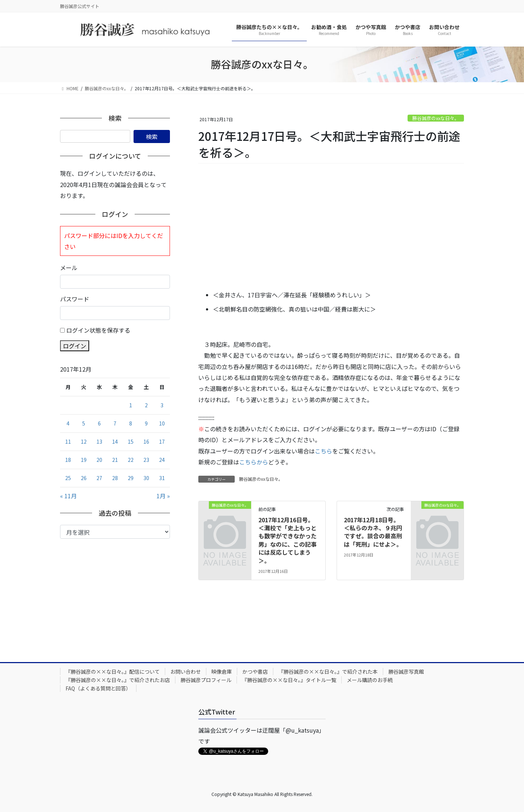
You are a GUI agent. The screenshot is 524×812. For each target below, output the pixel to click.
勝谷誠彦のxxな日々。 (436, 118)
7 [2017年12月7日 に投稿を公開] (115, 423)
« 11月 (68, 496)
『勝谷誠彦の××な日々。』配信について (113, 672)
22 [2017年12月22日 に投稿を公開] (131, 460)
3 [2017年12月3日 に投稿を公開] (162, 405)
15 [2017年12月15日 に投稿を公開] (131, 441)
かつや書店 (255, 672)
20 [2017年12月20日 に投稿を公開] (99, 460)
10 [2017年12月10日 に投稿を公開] (162, 423)
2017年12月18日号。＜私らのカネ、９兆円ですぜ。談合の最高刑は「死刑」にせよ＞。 (373, 532)
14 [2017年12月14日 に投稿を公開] (115, 441)
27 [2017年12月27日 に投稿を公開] (99, 478)
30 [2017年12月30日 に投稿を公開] (146, 478)
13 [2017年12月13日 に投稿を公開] (99, 441)
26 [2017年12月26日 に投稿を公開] (84, 478)
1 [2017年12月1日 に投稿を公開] (131, 405)
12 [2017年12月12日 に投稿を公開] (84, 441)
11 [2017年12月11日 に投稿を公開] (68, 441)
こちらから (254, 462)
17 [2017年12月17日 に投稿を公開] (162, 441)
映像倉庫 (222, 672)
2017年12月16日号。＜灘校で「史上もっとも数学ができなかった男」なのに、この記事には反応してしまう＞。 (287, 540)
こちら (323, 451)
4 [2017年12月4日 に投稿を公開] (68, 423)
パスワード (75, 299)
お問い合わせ (186, 672)
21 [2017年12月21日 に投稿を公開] (115, 460)
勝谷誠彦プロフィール (206, 680)
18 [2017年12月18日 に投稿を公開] (68, 460)
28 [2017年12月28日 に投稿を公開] (115, 478)
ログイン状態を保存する (98, 330)
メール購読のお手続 (370, 680)
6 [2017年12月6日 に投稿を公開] (99, 423)
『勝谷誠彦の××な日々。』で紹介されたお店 (118, 680)
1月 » (163, 496)
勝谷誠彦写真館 (406, 672)
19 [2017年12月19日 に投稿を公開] (84, 460)
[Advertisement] (331, 227)
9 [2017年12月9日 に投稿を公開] (146, 423)
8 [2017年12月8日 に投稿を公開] (131, 423)
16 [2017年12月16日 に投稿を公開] (146, 441)
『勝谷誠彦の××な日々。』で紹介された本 (328, 672)
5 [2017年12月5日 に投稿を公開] (84, 423)
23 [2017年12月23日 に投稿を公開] (146, 460)
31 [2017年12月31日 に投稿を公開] (162, 478)
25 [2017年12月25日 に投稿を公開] (68, 478)
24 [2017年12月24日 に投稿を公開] (162, 460)
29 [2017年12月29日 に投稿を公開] (131, 478)
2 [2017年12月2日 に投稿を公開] (146, 405)
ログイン (75, 346)
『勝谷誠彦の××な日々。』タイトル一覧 (289, 680)
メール (69, 268)
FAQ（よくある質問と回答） (98, 688)
